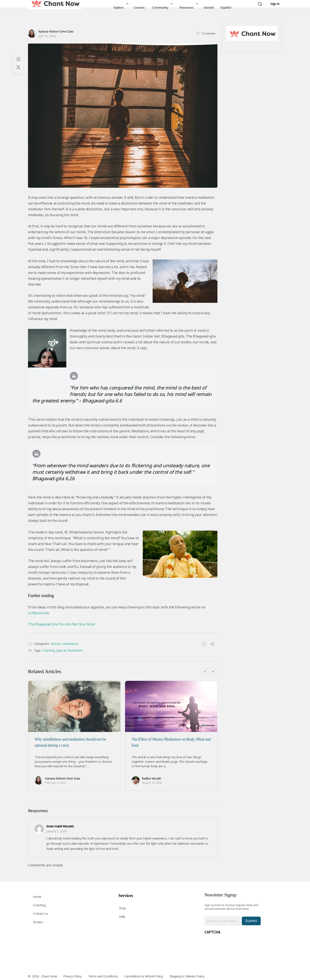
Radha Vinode (151, 778)
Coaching (39, 905)
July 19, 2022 (47, 36)
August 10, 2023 (152, 783)
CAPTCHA (212, 932)
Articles (56, 644)
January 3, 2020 (57, 831)
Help (122, 917)
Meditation (71, 644)
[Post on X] (18, 67)
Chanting (48, 650)
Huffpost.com (38, 613)
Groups (38, 922)
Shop (122, 908)
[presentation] (237, 946)
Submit (251, 921)
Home (37, 897)
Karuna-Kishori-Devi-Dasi (56, 31)
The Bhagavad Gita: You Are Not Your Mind (61, 624)
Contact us (40, 914)
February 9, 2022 (56, 783)
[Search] (260, 4)
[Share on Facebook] (18, 59)
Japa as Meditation (70, 650)
